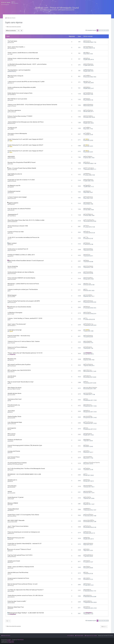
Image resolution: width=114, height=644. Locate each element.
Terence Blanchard (13, 509)
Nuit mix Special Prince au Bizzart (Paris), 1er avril (22, 584)
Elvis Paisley (12, 158)
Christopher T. (13, 326)
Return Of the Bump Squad (16, 464)
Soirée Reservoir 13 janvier (16, 497)
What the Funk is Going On (15, 76)
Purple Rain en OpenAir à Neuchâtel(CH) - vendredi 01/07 (25, 544)
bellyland (11, 193)
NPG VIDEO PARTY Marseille (16, 520)
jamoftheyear (13, 66)
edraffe (11, 608)
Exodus (11, 164)
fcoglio (11, 505)
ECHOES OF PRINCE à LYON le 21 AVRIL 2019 (21, 255)
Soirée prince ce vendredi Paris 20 (18, 249)
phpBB (9, 640)
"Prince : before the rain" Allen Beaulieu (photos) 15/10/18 (25, 353)
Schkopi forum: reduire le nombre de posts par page (23, 58)
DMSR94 (11, 175)
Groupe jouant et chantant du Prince (18, 578)
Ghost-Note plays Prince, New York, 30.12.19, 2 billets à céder (26, 220)
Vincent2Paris (13, 516)
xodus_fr (12, 83)
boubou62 (12, 210)
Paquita (11, 100)
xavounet (12, 43)
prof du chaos (13, 268)
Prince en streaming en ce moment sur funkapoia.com (24, 532)
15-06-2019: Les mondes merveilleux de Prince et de (23, 237)
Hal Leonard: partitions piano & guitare (19, 364)
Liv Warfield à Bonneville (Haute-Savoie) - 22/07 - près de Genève (27, 64)
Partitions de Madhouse (15, 440)
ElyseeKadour (13, 557)
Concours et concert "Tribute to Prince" (19, 549)
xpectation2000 (13, 522)
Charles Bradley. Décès (14, 416)
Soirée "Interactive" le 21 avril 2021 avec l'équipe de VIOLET (25, 139)
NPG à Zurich (11, 434)
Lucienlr (11, 580)
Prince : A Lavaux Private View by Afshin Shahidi (22, 168)
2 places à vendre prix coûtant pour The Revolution (23, 289)
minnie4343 (12, 297)
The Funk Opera (12, 41)
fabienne (12, 360)
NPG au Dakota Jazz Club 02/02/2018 (19, 370)
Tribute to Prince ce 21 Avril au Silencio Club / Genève (24, 341)
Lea (10, 429)
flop (10, 383)
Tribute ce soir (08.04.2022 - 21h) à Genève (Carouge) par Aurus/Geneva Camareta (32, 105)
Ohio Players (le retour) (14, 388)
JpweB (11, 331)
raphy (11, 141)
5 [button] (104, 30)
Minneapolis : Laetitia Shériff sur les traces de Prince (23, 284)
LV (10, 291)
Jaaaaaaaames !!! (13, 214)
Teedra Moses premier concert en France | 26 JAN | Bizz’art (25, 595)
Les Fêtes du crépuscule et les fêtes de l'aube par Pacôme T (26, 590)
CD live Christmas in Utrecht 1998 (18, 226)
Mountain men (12, 359)
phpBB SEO (11, 642)
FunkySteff (12, 204)
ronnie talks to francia (15, 389)
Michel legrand (12, 295)
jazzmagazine (12, 428)
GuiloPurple (12, 349)
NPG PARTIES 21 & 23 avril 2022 (17, 99)
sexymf (11, 562)
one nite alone (12, 376)
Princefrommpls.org (14, 405)
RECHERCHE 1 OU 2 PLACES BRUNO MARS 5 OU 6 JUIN (24, 474)
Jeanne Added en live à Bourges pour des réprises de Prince (26, 122)
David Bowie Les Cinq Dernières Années (19, 307)
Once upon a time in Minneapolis (17, 133)
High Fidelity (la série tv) (15, 174)
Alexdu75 (12, 533)
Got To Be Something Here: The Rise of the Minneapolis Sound (26, 468)
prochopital (12, 343)
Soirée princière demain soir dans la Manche (21, 272)
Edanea (11, 245)
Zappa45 (12, 187)
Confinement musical (14, 191)
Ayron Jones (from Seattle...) (16, 47)
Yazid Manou (13, 48)
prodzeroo (12, 372)
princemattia (12, 118)
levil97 (11, 453)
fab (10, 401)
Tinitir (11, 227)
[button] (108, 30)
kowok (11, 551)
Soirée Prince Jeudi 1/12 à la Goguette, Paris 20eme (23, 515)
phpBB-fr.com (10, 641)
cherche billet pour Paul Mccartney (18, 572)
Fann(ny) (11, 585)
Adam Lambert (12, 243)
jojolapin (11, 89)
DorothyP (12, 499)
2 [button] (99, 30)
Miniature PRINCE (13, 503)
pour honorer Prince (14, 457)
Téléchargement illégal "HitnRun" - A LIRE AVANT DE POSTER (26, 613)
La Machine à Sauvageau (15, 313)
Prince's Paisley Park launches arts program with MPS (24, 301)
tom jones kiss (12, 486)
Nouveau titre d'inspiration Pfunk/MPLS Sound (21, 162)
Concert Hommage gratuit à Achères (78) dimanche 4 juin (25, 445)
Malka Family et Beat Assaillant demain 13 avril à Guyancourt (26, 261)
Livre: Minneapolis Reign (15, 422)
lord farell (12, 314)
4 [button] (103, 30)
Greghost (12, 377)
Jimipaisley (12, 354)
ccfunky (11, 568)
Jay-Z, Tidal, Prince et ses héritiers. (18, 526)
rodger (11, 54)
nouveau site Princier (14, 451)
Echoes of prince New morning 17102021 (20, 116)
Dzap (11, 262)
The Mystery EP (12, 128)
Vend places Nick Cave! (15, 399)
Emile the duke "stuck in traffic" (17, 601)
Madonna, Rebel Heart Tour (16, 607)
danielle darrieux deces (14, 393)
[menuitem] (13, 2)
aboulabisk (12, 603)
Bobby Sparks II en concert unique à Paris (20, 93)
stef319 (11, 256)
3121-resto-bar (13, 170)
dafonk (11, 481)
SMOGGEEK (11, 157)
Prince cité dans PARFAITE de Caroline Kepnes (21, 278)
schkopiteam (13, 614)
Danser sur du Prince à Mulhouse (17, 347)
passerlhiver (12, 123)
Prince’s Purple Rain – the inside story (19, 336)
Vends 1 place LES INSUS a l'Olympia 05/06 (21, 567)
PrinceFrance (13, 112)
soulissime (12, 597)
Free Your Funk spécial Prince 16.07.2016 (20, 555)
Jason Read (11, 411)
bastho (11, 60)
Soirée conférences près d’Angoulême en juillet (22, 87)
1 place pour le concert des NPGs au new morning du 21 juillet (26, 82)
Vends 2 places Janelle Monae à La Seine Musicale (23, 53)
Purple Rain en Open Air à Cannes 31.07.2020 (21, 180)
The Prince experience (14, 110)
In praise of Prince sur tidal (16, 232)
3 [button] (101, 30)
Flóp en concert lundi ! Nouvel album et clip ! (21, 382)
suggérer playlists (13, 203)
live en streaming (13, 266)
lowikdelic (12, 591)
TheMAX (11, 77)
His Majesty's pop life (14, 185)
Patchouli (12, 528)
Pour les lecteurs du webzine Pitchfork (19, 209)
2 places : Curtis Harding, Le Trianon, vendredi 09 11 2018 (25, 318)
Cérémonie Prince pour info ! (16, 538)
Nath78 (11, 539)
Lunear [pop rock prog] (14, 330)
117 (10, 239)
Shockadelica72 (13, 222)
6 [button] (106, 30)
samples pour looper (14, 561)
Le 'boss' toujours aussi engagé (17, 197)
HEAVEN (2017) (12, 480)
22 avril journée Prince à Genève (17, 463)
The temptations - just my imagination (19, 70)
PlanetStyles (21, 640)
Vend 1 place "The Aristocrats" (17, 324)
